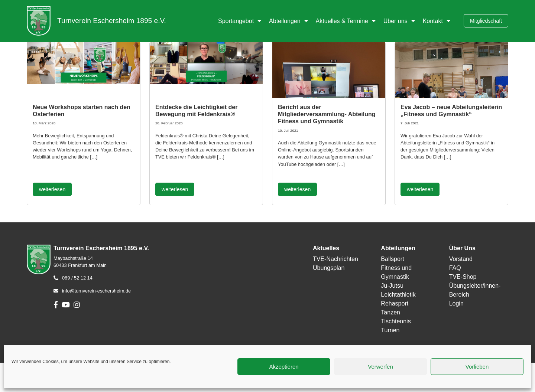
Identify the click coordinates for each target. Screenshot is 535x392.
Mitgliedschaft (486, 21)
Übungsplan (329, 268)
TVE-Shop (463, 277)
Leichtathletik (398, 295)
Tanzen (390, 312)
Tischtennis (396, 321)
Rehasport (395, 303)
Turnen (390, 330)
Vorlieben (477, 367)
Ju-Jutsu (392, 286)
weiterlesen (52, 189)
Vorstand (461, 259)
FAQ (455, 268)
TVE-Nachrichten (335, 259)
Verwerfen (380, 367)
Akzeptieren (284, 367)
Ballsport (392, 259)
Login (456, 303)
